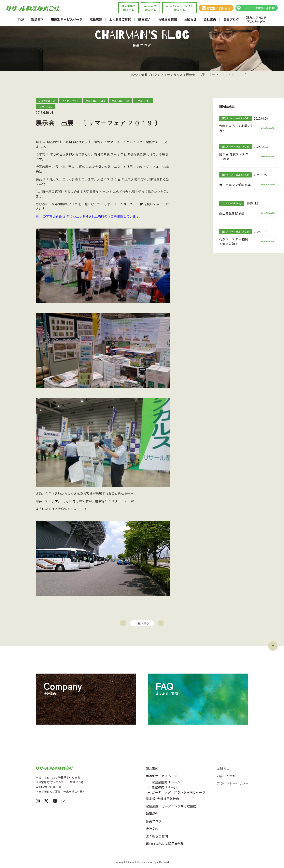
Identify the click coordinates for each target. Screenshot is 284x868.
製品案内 (37, 19)
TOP (21, 19)
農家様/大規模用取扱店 (162, 799)
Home (134, 75)
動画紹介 (145, 19)
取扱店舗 (96, 19)
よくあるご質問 (120, 19)
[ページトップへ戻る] (273, 646)
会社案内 (210, 19)
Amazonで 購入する (150, 8)
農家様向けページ (164, 787)
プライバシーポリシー (233, 783)
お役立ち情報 (167, 19)
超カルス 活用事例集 (165, 844)
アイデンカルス (172, 75)
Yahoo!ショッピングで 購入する (179, 8)
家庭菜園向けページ (166, 782)
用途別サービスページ (67, 19)
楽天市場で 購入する (129, 8)
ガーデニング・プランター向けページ (178, 792)
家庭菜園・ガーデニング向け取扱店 (171, 806)
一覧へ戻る (142, 623)
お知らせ (190, 19)
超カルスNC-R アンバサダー (256, 19)
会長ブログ (231, 19)
